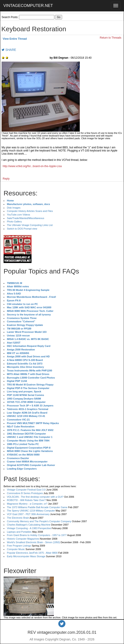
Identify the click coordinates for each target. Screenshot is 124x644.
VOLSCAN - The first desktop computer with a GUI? (35, 497)
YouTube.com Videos (19, 215)
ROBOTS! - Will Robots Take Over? (26, 500)
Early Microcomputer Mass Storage (26, 556)
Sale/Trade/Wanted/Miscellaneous (26, 218)
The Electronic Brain (18, 518)
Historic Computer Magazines (23, 539)
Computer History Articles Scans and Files (30, 211)
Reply (6, 179)
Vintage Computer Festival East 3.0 (26, 490)
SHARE (9, 50)
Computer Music (16, 549)
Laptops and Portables (19, 532)
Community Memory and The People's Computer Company (39, 521)
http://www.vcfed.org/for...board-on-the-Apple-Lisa (32, 166)
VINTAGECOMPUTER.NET (28, 6)
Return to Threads (111, 38)
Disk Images (14, 208)
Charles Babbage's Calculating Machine (29, 525)
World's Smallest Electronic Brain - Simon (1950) (33, 542)
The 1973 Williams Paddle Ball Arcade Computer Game (37, 507)
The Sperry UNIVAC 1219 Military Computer (31, 511)
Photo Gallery (14, 222)
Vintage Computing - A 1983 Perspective (29, 528)
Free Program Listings (19, 546)
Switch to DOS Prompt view (22, 229)
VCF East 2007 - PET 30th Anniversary (28, 514)
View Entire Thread (15, 39)
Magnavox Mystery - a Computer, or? (27, 504)
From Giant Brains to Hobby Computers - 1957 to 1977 (37, 535)
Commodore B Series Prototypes (25, 493)
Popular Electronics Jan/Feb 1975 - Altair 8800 (32, 553)
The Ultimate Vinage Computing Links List (30, 225)
